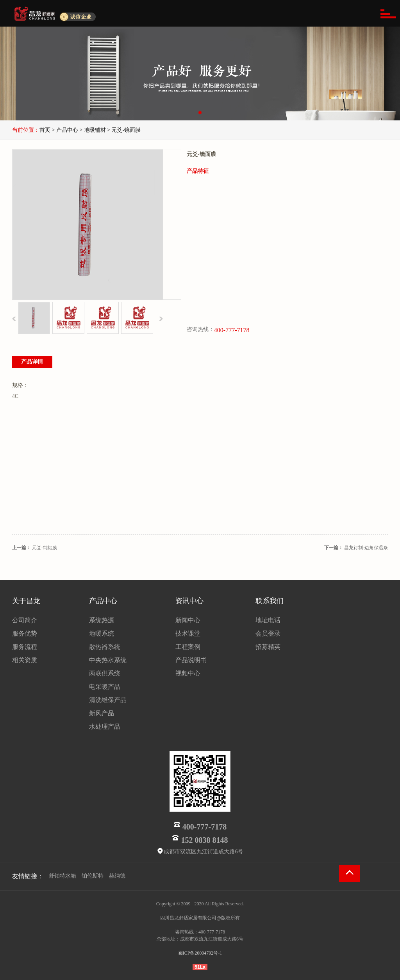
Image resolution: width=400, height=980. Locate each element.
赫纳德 (117, 876)
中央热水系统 (108, 660)
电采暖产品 (105, 687)
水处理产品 (105, 726)
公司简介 (25, 620)
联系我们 (270, 601)
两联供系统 (105, 673)
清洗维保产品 (108, 700)
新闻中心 (188, 620)
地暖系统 (102, 633)
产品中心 (103, 601)
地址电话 (268, 620)
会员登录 (268, 633)
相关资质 (25, 660)
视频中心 (188, 673)
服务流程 (25, 647)
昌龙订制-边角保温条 (366, 548)
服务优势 (25, 633)
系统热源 (102, 620)
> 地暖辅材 (92, 130)
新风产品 (102, 713)
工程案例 (188, 647)
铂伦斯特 (93, 876)
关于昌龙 (26, 601)
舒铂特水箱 (62, 876)
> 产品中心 (65, 130)
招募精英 (268, 647)
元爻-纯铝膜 (45, 548)
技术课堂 (188, 633)
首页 (45, 130)
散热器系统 (105, 647)
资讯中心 (189, 601)
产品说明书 (191, 660)
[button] (200, 113)
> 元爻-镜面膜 (124, 130)
